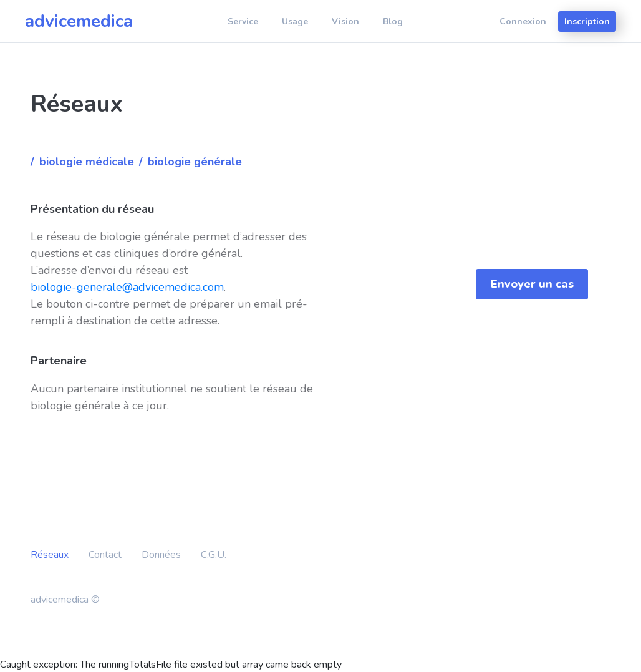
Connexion (523, 22)
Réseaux (50, 555)
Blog (393, 22)
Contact (105, 555)
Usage (295, 22)
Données (161, 555)
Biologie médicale (87, 162)
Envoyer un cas (532, 284)
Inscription (587, 22)
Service (243, 22)
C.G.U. (214, 555)
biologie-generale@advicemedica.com (127, 287)
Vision (345, 22)
